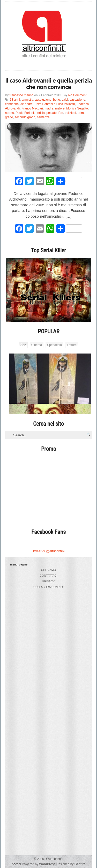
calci (65, 100)
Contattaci (49, 576)
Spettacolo (54, 345)
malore (60, 108)
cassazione (77, 100)
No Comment (77, 95)
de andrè (27, 104)
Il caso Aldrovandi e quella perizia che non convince (48, 83)
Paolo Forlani (25, 113)
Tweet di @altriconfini (49, 551)
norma (10, 113)
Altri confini (54, 859)
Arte (23, 345)
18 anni (15, 100)
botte (57, 100)
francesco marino (21, 95)
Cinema (37, 345)
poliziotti (70, 113)
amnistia (28, 100)
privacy (48, 581)
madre (49, 108)
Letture (72, 345)
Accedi (16, 864)
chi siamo (48, 570)
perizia (40, 113)
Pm (61, 113)
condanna (12, 104)
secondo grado (25, 117)
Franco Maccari (32, 108)
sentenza (43, 117)
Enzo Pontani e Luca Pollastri (55, 104)
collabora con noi (48, 587)
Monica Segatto (77, 108)
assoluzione (43, 100)
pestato (52, 113)
